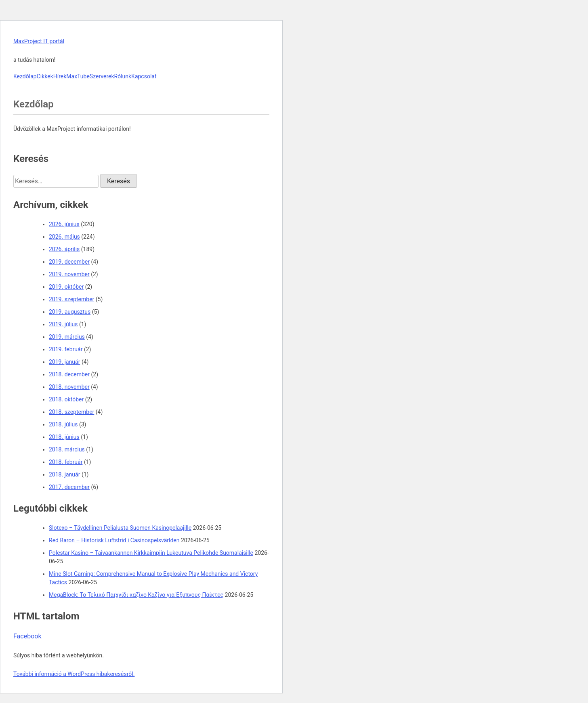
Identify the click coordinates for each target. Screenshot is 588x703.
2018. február (66, 462)
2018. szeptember (71, 412)
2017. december (69, 487)
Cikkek (45, 76)
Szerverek (102, 76)
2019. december (69, 262)
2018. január (64, 474)
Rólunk (123, 76)
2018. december (69, 374)
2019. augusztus (70, 312)
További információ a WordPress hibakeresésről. (74, 674)
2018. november (69, 387)
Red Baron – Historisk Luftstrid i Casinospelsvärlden (114, 540)
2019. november (69, 274)
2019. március (67, 337)
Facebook (27, 636)
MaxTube (78, 76)
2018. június (64, 437)
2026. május (64, 237)
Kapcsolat (144, 76)
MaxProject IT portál (39, 41)
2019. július (63, 324)
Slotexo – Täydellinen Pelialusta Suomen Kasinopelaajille (120, 528)
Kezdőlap (25, 76)
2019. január (64, 362)
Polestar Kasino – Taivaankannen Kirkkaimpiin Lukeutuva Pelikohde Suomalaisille (151, 553)
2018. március (67, 449)
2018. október (66, 399)
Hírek (60, 76)
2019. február (66, 349)
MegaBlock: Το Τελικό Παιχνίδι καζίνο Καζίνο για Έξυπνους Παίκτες (136, 595)
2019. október (66, 287)
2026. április (64, 249)
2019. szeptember (71, 299)
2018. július (63, 424)
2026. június (64, 224)
